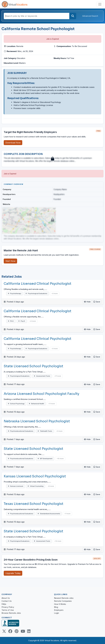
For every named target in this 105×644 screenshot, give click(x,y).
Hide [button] (87, 302)
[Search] (73, 16)
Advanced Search (90, 16)
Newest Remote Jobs (64, 598)
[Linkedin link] (29, 631)
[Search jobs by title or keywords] (37, 16)
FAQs (4, 604)
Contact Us (7, 601)
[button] (97, 302)
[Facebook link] (10, 631)
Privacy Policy (8, 607)
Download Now (13, 143)
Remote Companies (63, 601)
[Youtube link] (23, 631)
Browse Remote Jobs (11, 613)
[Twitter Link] (4, 631)
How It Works (60, 604)
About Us (6, 598)
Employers (59, 610)
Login (56, 613)
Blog (56, 607)
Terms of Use (8, 610)
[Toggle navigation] (100, 4)
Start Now (10, 261)
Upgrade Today (13, 573)
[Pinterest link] (16, 631)
